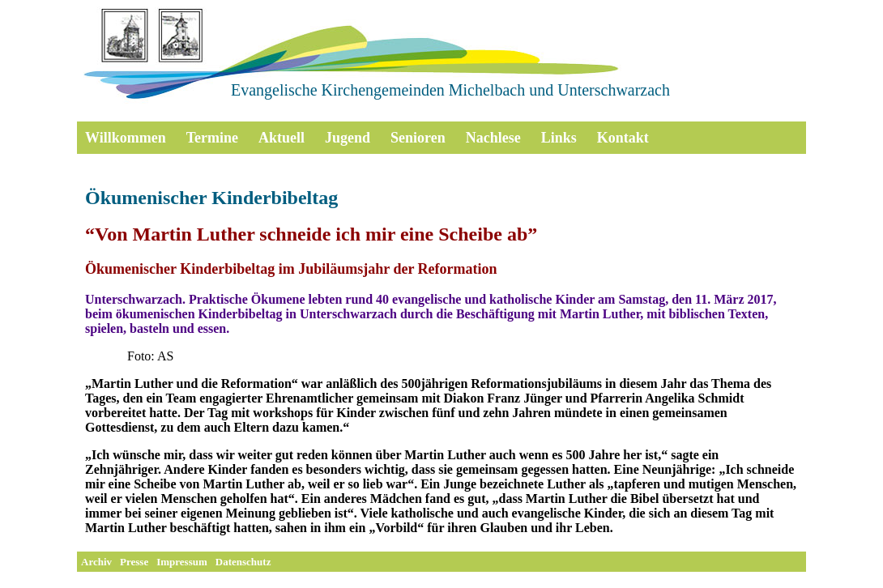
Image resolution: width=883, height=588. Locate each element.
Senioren (418, 138)
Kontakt (623, 138)
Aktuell (282, 138)
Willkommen (126, 138)
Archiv (96, 562)
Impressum (182, 562)
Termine (212, 138)
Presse (134, 562)
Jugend (348, 138)
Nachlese (493, 138)
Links (559, 138)
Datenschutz (243, 562)
